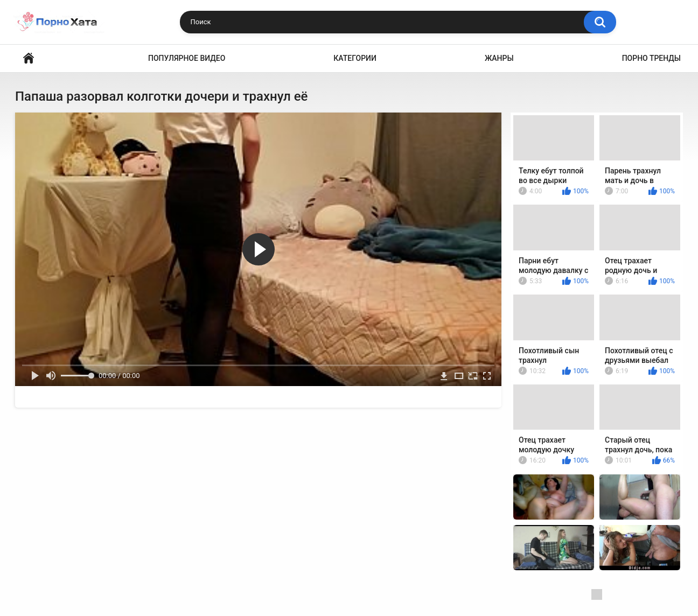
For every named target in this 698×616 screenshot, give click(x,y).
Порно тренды (651, 58)
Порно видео (29, 58)
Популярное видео (187, 58)
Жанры (499, 58)
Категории (355, 58)
